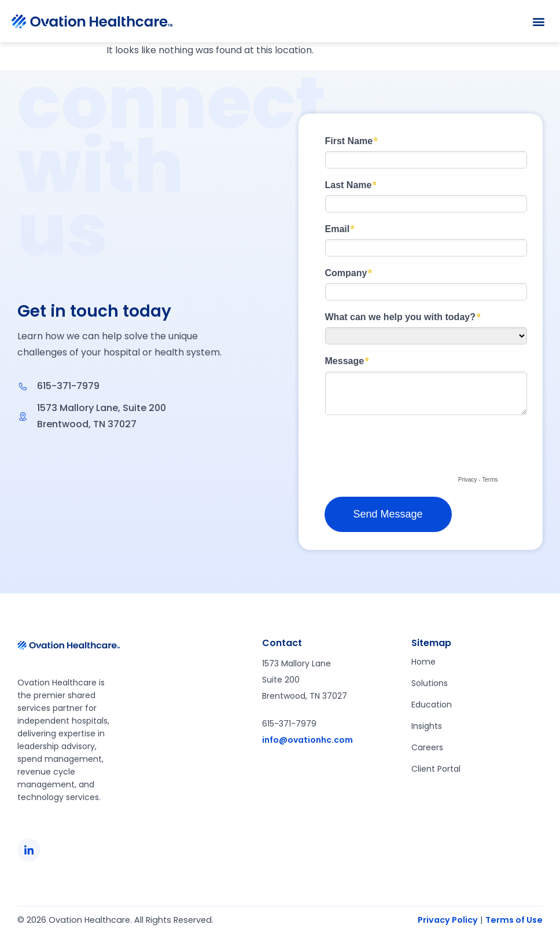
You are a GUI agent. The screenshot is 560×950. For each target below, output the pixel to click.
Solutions (430, 683)
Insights (427, 726)
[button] (539, 21)
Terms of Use (514, 920)
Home (423, 662)
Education (432, 705)
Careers (427, 747)
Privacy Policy (448, 920)
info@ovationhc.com (307, 740)
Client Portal (436, 769)
